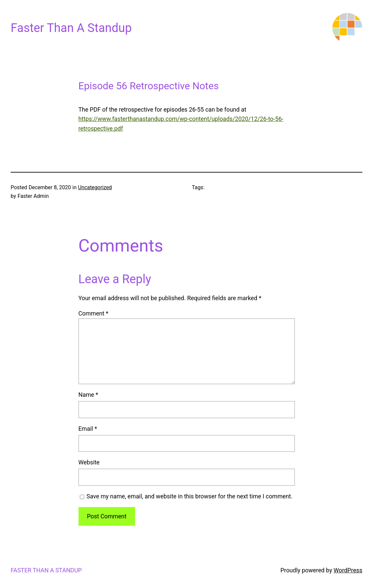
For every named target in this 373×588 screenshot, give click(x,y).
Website (89, 462)
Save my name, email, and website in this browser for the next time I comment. (189, 496)
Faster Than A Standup (71, 28)
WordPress (348, 570)
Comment (93, 313)
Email (88, 429)
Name (89, 395)
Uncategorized (95, 187)
